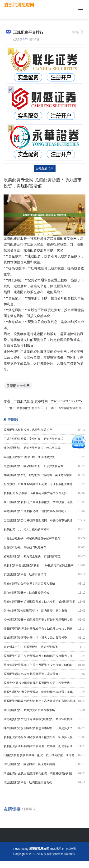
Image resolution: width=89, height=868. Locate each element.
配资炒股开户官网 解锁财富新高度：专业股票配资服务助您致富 (44, 484)
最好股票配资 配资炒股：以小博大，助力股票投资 (44, 638)
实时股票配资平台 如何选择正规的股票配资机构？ (44, 511)
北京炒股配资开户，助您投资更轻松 (44, 593)
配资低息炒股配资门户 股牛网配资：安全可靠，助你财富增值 (44, 665)
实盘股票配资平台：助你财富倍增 (44, 575)
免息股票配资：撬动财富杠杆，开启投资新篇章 (44, 466)
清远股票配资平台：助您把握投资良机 (44, 783)
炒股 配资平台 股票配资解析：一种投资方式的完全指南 (44, 566)
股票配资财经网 (54, 854)
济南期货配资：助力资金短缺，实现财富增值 (44, 557)
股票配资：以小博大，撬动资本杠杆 (44, 529)
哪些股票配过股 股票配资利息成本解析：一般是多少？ (44, 728)
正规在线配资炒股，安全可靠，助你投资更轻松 (44, 439)
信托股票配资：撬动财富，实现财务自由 (44, 764)
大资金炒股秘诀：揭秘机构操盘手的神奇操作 (44, 539)
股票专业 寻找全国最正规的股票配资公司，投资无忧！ (44, 683)
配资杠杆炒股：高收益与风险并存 (44, 548)
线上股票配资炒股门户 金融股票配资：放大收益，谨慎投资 (44, 502)
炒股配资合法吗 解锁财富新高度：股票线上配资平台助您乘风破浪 (44, 746)
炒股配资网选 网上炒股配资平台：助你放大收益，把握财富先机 (44, 629)
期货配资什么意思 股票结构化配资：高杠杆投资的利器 (44, 774)
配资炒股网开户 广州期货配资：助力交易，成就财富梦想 (44, 602)
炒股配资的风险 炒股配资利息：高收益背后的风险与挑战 (44, 701)
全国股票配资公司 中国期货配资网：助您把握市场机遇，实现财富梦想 (44, 520)
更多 (77, 32)
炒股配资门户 (45, 168)
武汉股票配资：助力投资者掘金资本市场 (44, 710)
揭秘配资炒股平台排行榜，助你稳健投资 (44, 457)
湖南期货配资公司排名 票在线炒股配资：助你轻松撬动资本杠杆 (44, 719)
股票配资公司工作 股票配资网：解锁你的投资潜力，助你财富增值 (44, 656)
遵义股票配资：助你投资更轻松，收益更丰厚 (44, 448)
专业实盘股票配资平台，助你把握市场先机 (72, 408)
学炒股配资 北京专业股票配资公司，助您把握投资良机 (30, 408)
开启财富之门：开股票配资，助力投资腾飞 (44, 647)
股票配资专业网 (18, 386)
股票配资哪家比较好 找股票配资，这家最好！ (44, 674)
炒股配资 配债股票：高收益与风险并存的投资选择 (44, 493)
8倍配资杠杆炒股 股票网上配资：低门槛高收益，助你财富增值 (44, 755)
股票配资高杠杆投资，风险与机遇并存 (44, 430)
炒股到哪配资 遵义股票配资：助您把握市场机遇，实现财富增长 (44, 692)
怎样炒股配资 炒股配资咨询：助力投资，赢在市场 (44, 611)
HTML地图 (69, 849)
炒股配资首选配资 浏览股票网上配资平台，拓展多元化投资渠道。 (44, 737)
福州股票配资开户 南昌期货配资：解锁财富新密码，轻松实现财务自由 (44, 620)
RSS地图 (56, 849)
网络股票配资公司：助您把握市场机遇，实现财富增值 (44, 475)
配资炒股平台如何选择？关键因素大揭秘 (44, 584)
